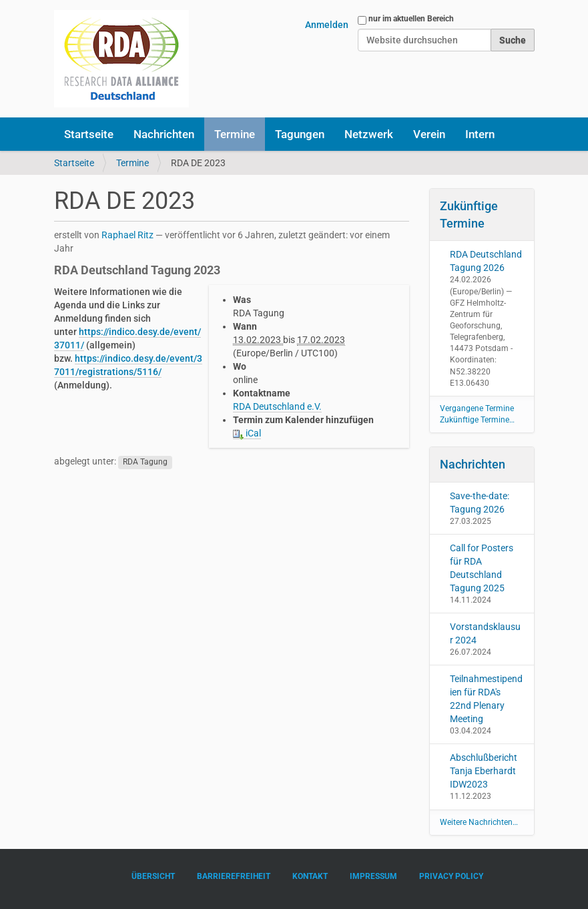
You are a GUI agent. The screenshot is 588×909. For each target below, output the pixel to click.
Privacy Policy (451, 876)
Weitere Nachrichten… (479, 822)
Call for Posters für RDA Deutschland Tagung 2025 (482, 568)
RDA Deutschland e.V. (277, 406)
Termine (235, 134)
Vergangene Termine (477, 408)
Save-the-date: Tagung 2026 (480, 503)
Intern (480, 134)
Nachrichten (164, 134)
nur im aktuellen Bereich (411, 19)
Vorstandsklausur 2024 (485, 633)
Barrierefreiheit (234, 876)
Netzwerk (369, 134)
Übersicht (153, 876)
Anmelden (327, 25)
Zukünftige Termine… (477, 420)
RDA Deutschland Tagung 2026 (486, 261)
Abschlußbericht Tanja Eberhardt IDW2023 (484, 771)
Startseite (89, 134)
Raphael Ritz (127, 235)
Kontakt (310, 876)
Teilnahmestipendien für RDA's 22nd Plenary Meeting (486, 699)
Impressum (373, 876)
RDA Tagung (145, 462)
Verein (429, 134)
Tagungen (300, 134)
